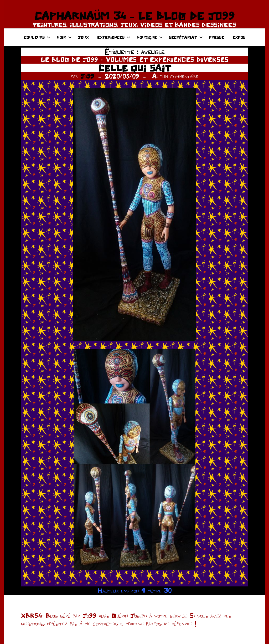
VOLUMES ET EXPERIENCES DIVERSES (167, 60)
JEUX (83, 37)
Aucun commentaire (175, 76)
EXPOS (239, 37)
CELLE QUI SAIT (134, 68)
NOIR (64, 37)
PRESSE (217, 37)
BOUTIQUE (150, 37)
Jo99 (87, 76)
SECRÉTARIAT (186, 37)
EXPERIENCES (114, 37)
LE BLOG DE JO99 (69, 60)
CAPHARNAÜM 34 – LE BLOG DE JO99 (134, 16)
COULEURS (37, 37)
